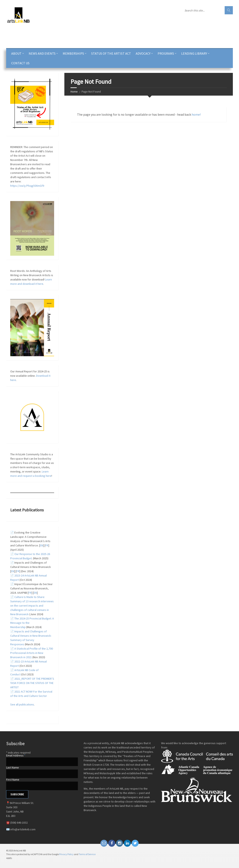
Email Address (16, 755)
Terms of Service (87, 854)
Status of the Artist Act (111, 53)
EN (42, 545)
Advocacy (143, 53)
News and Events (42, 53)
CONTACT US (20, 63)
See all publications (22, 704)
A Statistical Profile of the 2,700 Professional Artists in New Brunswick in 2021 (32, 653)
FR (47, 545)
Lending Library (194, 53)
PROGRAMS (166, 53)
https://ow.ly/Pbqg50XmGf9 (27, 186)
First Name (13, 780)
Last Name (13, 767)
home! (196, 114)
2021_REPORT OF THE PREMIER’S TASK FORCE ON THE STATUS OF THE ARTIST (32, 683)
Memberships (73, 53)
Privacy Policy (66, 854)
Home (74, 92)
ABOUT (16, 53)
